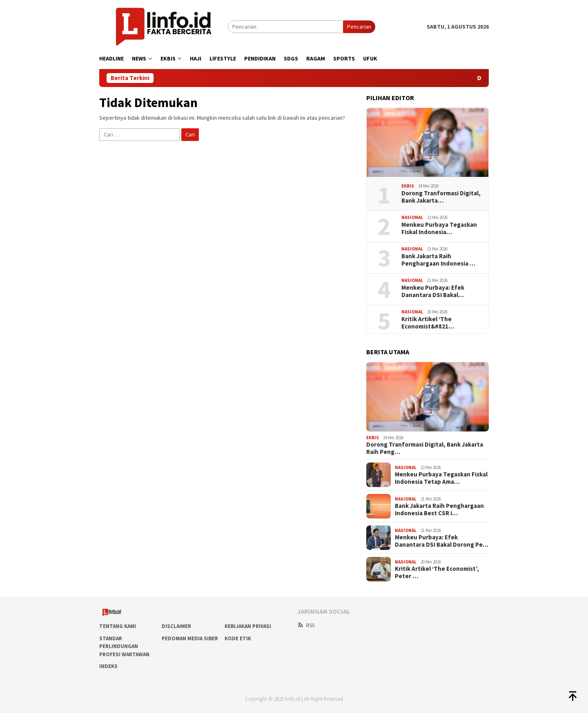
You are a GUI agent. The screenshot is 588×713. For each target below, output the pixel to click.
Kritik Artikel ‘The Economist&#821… (428, 323)
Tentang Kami (118, 626)
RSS (306, 625)
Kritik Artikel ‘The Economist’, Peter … (437, 572)
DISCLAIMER (176, 626)
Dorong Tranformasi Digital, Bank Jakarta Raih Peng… (425, 448)
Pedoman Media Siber (190, 638)
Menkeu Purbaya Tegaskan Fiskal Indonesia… (439, 228)
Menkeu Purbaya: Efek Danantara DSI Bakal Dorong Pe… (442, 541)
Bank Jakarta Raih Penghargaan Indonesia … (438, 260)
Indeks (108, 666)
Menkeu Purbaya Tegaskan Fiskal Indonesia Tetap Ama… (441, 478)
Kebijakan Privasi (248, 626)
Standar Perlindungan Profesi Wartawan (124, 646)
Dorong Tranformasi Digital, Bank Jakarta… (441, 197)
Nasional (412, 217)
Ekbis (408, 186)
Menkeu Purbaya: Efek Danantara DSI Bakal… (433, 291)
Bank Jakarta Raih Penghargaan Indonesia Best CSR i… (439, 510)
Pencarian (359, 27)
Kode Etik (238, 638)
